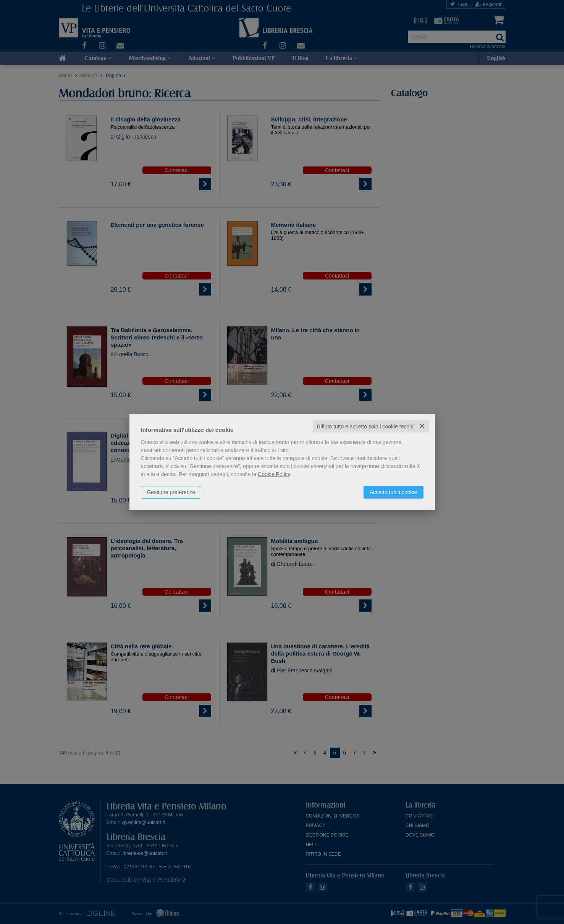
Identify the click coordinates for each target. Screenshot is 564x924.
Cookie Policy (274, 474)
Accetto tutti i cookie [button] (394, 492)
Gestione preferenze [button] (171, 492)
